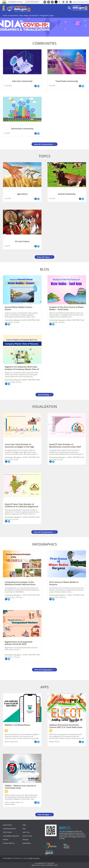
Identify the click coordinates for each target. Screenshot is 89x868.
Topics (21, 15)
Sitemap (25, 839)
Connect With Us (9, 843)
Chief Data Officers (10, 829)
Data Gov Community (22, 81)
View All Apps (44, 815)
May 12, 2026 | (9, 460)
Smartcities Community (22, 129)
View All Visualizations (44, 532)
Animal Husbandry (67, 194)
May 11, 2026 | (53, 460)
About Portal (7, 825)
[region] (44, 26)
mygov (68, 846)
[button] (44, 26)
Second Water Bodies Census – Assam (19, 308)
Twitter (67, 2)
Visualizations (34, 15)
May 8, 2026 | (9, 519)
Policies (6, 839)
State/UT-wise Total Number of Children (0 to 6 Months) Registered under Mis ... (21, 507)
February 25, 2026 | (10, 382)
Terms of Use (27, 836)
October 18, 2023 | (10, 597)
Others (57, 742)
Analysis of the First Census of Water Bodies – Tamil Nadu (66, 308)
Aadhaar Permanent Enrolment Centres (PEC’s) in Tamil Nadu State (66, 726)
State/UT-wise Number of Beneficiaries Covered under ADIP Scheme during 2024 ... (65, 447)
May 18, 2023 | (9, 657)
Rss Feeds (71, 2)
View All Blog (44, 395)
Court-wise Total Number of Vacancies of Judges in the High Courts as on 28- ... (19, 447)
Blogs (26, 15)
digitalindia (52, 846)
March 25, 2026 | (54, 322)
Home (5, 15)
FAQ (24, 829)
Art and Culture (22, 241)
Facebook (63, 2)
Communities (13, 15)
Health (12, 802)
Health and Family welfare (14, 803)
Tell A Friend (7, 832)
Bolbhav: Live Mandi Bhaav (17, 725)
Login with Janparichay (81, 2)
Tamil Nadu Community (67, 81)
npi (50, 852)
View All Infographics (45, 670)
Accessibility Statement (11, 836)
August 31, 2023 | (54, 597)
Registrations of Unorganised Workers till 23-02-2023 (18, 643)
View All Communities (44, 144)
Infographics (45, 15)
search (69, 8)
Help (24, 825)
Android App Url (6, 731)
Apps (52, 15)
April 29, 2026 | (9, 322)
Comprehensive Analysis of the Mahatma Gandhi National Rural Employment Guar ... (20, 584)
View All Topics (44, 257)
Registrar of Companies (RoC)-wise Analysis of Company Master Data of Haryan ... (22, 369)
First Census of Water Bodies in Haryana (64, 583)
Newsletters (27, 843)
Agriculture (22, 194)
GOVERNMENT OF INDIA (19, 858)
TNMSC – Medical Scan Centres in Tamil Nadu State (20, 787)
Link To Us (26, 832)
